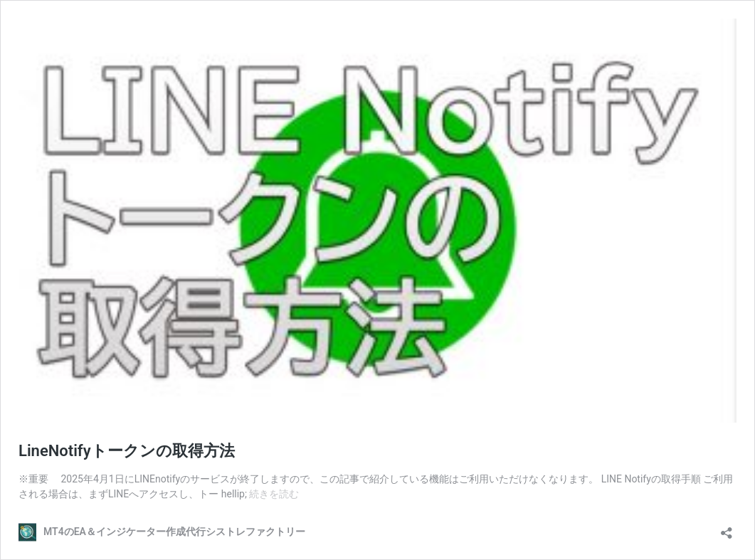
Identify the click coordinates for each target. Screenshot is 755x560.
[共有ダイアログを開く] (727, 528)
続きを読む (274, 494)
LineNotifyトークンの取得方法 (127, 451)
